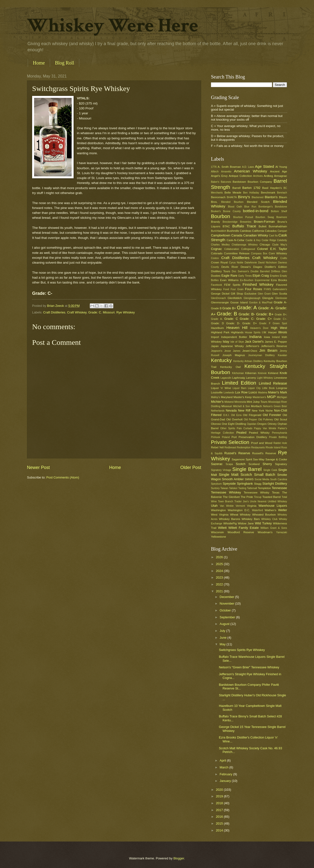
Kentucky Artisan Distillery (248, 361)
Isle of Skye (237, 342)
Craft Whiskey (77, 312)
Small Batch (265, 474)
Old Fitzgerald (252, 415)
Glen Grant (264, 294)
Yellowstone (218, 537)
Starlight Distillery (275, 484)
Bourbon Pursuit (243, 217)
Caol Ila (273, 236)
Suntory (215, 488)
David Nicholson (267, 263)
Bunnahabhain (278, 226)
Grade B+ (229, 308)
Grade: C (95, 312)
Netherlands (218, 411)
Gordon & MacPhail (261, 303)
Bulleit (262, 226)
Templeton (264, 488)
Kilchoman (238, 373)
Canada (237, 235)
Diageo (258, 267)
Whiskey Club (269, 519)
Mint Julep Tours (257, 402)
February (226, 774)
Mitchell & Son (242, 406)
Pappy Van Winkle (265, 428)
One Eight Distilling (234, 424)
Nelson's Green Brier (275, 406)
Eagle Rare (229, 276)
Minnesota (240, 402)
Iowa (267, 337)
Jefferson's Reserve (274, 346)
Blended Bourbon (232, 202)
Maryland (227, 397)
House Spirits (253, 332)
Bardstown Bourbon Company (252, 182)
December (227, 597)
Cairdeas (246, 231)
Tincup (258, 497)
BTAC (226, 226)
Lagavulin (226, 378)
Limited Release (273, 383)
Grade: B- (247, 314)
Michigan (282, 397)
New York (258, 411)
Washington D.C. (239, 510)
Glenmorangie (220, 302)
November (227, 603)
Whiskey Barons (229, 519)
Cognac (216, 249)
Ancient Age (279, 171)
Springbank (245, 484)
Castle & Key (253, 240)
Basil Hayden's (272, 188)
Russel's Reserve (237, 453)
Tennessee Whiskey (226, 492)
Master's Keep (243, 397)
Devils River (230, 267)
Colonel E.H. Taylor (272, 249)
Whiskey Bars (251, 519)
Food (226, 289)
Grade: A (247, 307)
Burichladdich (219, 231)
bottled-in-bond (256, 211)
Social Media (262, 479)
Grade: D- (233, 323)
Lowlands (229, 393)
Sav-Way (259, 459)
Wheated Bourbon (264, 515)
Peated (241, 433)
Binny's (244, 197)
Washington (218, 510)
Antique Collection (240, 176)
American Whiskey (250, 171)
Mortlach (256, 406)
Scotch (241, 464)
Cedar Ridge (269, 240)
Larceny (251, 378)
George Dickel (220, 294)
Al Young (281, 167)
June (223, 638)
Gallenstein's (280, 289)
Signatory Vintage (221, 470)
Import (215, 337)
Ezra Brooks (279, 280)
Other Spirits (228, 428)
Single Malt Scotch (235, 474)
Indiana (255, 337)
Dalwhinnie (251, 263)
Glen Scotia (279, 294)
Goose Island (239, 302)
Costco (215, 258)
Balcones (226, 182)
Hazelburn (217, 328)
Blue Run (250, 207)
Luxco (253, 392)
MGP (271, 397)
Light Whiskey (265, 378)
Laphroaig (239, 378)
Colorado (217, 253)
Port (234, 437)
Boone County (232, 211)
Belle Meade (233, 193)
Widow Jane (246, 523)
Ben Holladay (251, 193)
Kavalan (282, 355)
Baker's (215, 182)
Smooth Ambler (233, 479)
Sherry (267, 464)
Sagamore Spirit (242, 459)
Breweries (246, 222)
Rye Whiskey (125, 312)
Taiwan (224, 488)
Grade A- (280, 302)
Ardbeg (268, 176)
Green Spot (280, 323)
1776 (214, 167)
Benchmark (268, 193)
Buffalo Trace (244, 226)
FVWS (267, 289)
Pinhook (216, 437)
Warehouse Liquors (273, 506)
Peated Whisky (259, 433)
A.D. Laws (248, 167)
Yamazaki (282, 532)
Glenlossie (281, 298)
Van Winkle (227, 506)
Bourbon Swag (265, 217)
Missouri (109, 312)
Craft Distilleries (54, 312)
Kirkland (273, 373)
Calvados (271, 231)
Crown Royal (219, 262)
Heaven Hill (237, 328)
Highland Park (220, 332)
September (228, 617)
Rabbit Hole (280, 443)
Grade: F (265, 323)
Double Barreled (260, 271)
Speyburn (216, 484)
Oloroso (216, 424)
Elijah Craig (261, 276)
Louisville (217, 392)
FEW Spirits (232, 285)
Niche (269, 411)
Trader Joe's (242, 501)
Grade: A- (266, 308)
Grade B (216, 308)
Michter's (217, 402)
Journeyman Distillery (262, 355)
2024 (220, 571)
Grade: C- (247, 319)
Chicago (265, 245)
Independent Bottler (234, 337)
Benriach (282, 193)
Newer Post (38, 467)
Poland (226, 437)
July (223, 631)
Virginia (252, 506)
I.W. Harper (269, 332)
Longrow (282, 388)
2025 (220, 564)
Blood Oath (235, 207)
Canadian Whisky (256, 235)
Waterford (257, 510)
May (223, 644)
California (258, 231)
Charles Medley (220, 245)
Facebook (216, 285)
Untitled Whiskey (277, 501)
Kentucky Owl (230, 367)
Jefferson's (252, 346)
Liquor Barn (239, 388)
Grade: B (227, 314)
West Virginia (220, 515)
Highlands (237, 332)
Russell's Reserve (264, 453)
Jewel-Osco (250, 351)
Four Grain (237, 289)
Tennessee (279, 488)
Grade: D (217, 323)
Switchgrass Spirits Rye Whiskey (242, 650)
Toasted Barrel (271, 497)
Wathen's (270, 510)
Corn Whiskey (278, 253)
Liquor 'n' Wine (221, 388)
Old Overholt (234, 419)
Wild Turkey (263, 523)
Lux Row (241, 392)
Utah (214, 506)
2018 (220, 803)
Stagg (258, 484)
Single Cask (270, 470)
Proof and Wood (262, 443)
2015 (220, 823)
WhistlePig (230, 523)
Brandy (216, 222)
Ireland (276, 337)
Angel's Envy (219, 176)
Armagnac (281, 176)
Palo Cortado (245, 428)
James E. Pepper (276, 342)
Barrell (236, 188)
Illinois (283, 332)
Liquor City (254, 388)
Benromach (218, 197)
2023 (220, 577)
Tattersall (252, 488)
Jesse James (232, 351)
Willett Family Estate (244, 528)
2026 (220, 557)
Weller (283, 510)
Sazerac (217, 464)
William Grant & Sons (274, 528)
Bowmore (282, 217)
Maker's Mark (278, 392)
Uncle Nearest (258, 501)
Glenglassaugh (252, 298)
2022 (220, 584)
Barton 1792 (251, 188)
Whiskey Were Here (113, 26)
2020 (220, 790)
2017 (220, 810)
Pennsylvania (280, 433)
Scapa (229, 464)
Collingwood (248, 249)
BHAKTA (232, 197)
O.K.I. (226, 415)
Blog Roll (65, 63)
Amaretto (226, 172)
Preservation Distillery (253, 437)
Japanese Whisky (232, 346)
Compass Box (259, 253)
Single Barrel (247, 469)
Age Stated (264, 166)
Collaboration (232, 249)
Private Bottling (278, 437)
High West (279, 328)
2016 (220, 817)
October (226, 610)
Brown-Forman (264, 222)
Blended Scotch (258, 202)
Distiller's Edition (276, 267)
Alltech (215, 172)
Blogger (179, 858)
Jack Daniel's (254, 342)
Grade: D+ (250, 323)
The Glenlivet (231, 497)
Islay (226, 342)
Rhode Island (273, 447)
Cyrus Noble (236, 263)
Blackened (258, 197)
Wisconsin (217, 532)
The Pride (247, 497)
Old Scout (281, 419)
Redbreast (230, 447)
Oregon (262, 424)
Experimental (262, 280)
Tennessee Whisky (257, 492)
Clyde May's (280, 245)
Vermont (240, 506)
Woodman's (265, 532)
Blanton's (271, 197)
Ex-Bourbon (247, 280)
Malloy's (216, 397)
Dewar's (246, 267)
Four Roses (254, 289)
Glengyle (268, 298)
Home (39, 63)
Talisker (233, 488)
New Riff (244, 410)
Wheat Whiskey (240, 515)
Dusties (216, 276)
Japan (215, 346)
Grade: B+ (265, 314)
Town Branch (225, 501)
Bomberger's (266, 207)
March (224, 767)
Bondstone (281, 207)
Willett (222, 528)
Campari (282, 231)
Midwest (229, 402)
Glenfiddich (235, 298)
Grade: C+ (264, 319)
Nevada (231, 410)
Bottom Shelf (279, 211)
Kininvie (262, 373)
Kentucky (221, 360)
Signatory (281, 464)
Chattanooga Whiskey (245, 245)
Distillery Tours (221, 271)
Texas (276, 492)
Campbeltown (221, 235)
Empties (274, 276)
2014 (220, 830)
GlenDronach (218, 298)
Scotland (254, 464)
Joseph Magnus (234, 355)
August (225, 624)
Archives (258, 176)
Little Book (268, 388)
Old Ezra (236, 415)
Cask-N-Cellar (236, 240)
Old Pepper (250, 420)
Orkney (272, 424)
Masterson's (259, 397)
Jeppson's (217, 351)
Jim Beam (268, 350)
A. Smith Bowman (229, 167)
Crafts (284, 258)
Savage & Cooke (276, 459)
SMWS (249, 479)
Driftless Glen (279, 271)
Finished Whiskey (258, 284)
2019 (220, 796)
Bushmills (233, 231)
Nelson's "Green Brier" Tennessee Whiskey (249, 667)
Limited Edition (239, 383)
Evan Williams (229, 280)
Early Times (245, 276)
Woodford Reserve (241, 532)
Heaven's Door (259, 328)
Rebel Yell (217, 447)
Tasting (242, 488)
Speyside (229, 484)
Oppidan (252, 424)
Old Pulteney (266, 420)
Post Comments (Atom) (63, 477)
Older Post (191, 467)
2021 (220, 591)
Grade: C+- (280, 319)
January (226, 781)
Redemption (244, 447)
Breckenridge (230, 222)
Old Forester (272, 415)
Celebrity (282, 240)
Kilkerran (251, 373)
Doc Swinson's (240, 271)
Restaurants (258, 447)
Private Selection (230, 442)
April (223, 760)
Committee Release (237, 253)
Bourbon (221, 216)
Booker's (216, 211)
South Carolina (279, 479)
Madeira (263, 393)
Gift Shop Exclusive (244, 294)
